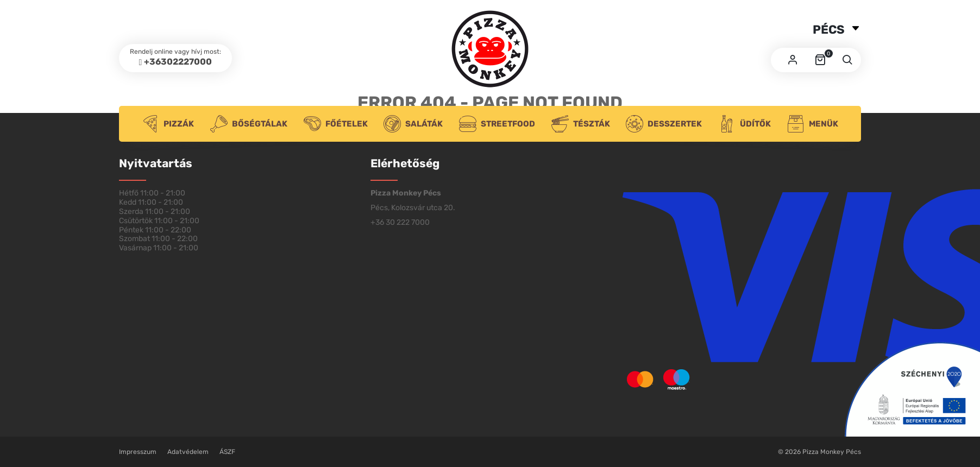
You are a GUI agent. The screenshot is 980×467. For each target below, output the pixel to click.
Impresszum (138, 452)
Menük (813, 124)
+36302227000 (178, 62)
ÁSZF (227, 452)
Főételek (336, 124)
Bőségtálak (249, 124)
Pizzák (168, 124)
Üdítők (745, 124)
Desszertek (664, 124)
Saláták (413, 124)
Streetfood (497, 124)
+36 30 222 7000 (400, 222)
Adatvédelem (188, 452)
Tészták (581, 124)
